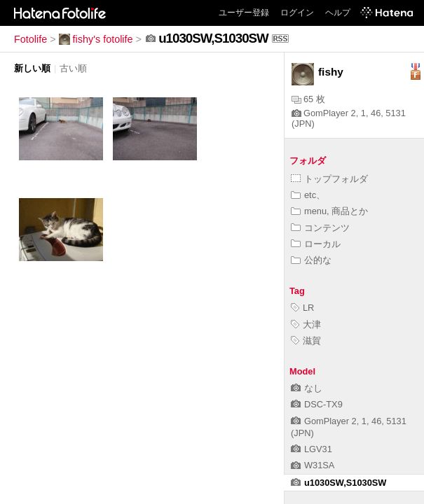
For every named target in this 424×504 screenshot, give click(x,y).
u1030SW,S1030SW (338, 483)
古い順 (73, 68)
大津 (306, 324)
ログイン (297, 13)
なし (307, 388)
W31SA (313, 465)
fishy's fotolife (96, 39)
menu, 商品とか (329, 211)
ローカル (316, 244)
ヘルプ (338, 13)
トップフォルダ (329, 179)
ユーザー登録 (244, 13)
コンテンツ (320, 228)
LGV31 (312, 449)
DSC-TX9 (317, 404)
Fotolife (30, 39)
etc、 (308, 195)
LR (302, 308)
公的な (311, 260)
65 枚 (308, 99)
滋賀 (306, 341)
